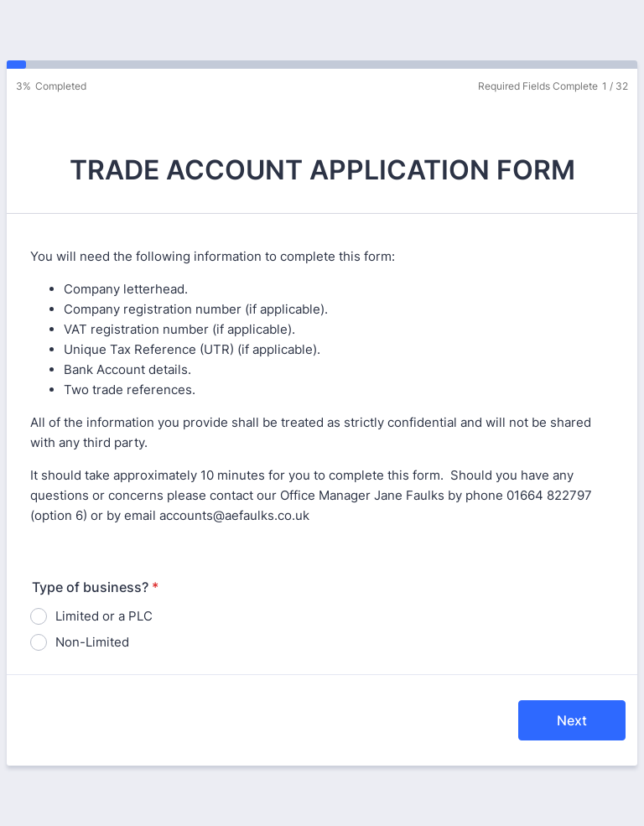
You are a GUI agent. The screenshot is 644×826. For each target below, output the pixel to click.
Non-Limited (92, 642)
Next (572, 720)
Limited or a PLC (104, 616)
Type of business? (95, 587)
